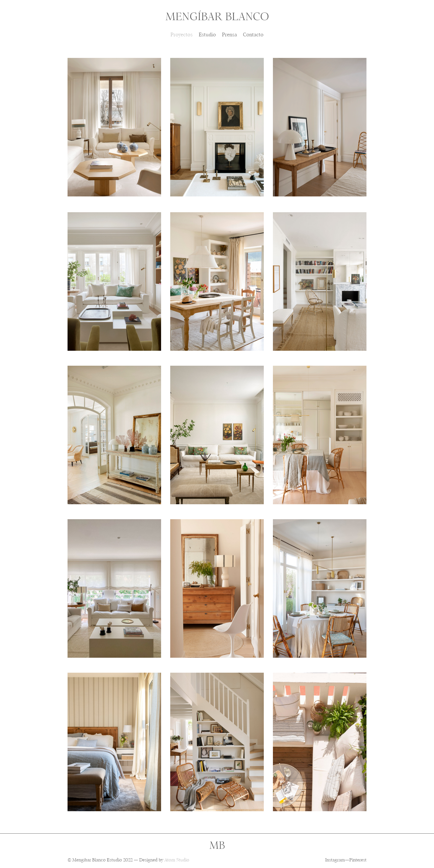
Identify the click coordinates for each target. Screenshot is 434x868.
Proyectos (182, 35)
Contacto (253, 35)
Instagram (335, 860)
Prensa (229, 35)
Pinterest (358, 860)
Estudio (207, 35)
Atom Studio (177, 860)
